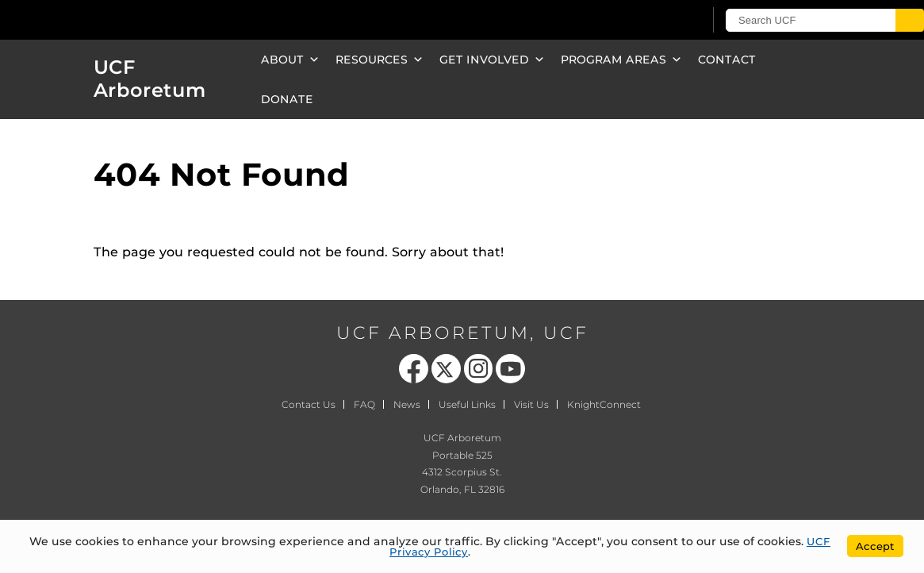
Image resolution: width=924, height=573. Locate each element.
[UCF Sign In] (652, 21)
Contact (727, 60)
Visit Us (531, 404)
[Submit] (910, 20)
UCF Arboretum (150, 79)
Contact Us (309, 404)
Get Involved (492, 60)
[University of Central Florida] (117, 19)
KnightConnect (604, 404)
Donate (287, 99)
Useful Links (467, 404)
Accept (875, 546)
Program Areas (621, 60)
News (407, 404)
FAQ (364, 404)
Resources (380, 60)
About (290, 60)
